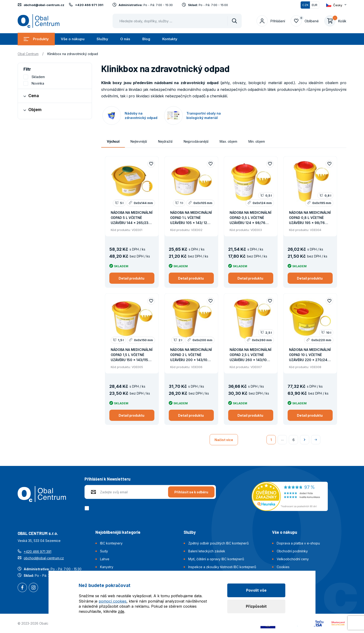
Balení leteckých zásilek (207, 551)
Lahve (105, 559)
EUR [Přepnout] (315, 5)
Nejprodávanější (196, 141)
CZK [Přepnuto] (305, 5)
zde (121, 611)
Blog (146, 39)
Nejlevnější (139, 141)
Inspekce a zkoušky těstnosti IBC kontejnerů (222, 567)
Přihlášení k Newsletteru (107, 479)
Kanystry (107, 567)
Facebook (22, 588)
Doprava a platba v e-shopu (298, 543)
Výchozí (113, 141)
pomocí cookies (113, 601)
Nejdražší (165, 141)
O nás (125, 39)
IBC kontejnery (111, 543)
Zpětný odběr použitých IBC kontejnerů (218, 543)
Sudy (104, 551)
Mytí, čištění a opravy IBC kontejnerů (216, 559)
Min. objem (257, 141)
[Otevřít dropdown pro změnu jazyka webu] (336, 5)
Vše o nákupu (73, 39)
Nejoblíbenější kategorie (118, 532)
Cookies (283, 567)
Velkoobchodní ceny (293, 559)
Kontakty (170, 39)
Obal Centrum (28, 54)
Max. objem (228, 141)
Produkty (36, 39)
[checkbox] (88, 508)
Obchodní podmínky (292, 551)
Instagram (33, 588)
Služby (102, 39)
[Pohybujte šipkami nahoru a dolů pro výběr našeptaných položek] (177, 21)
